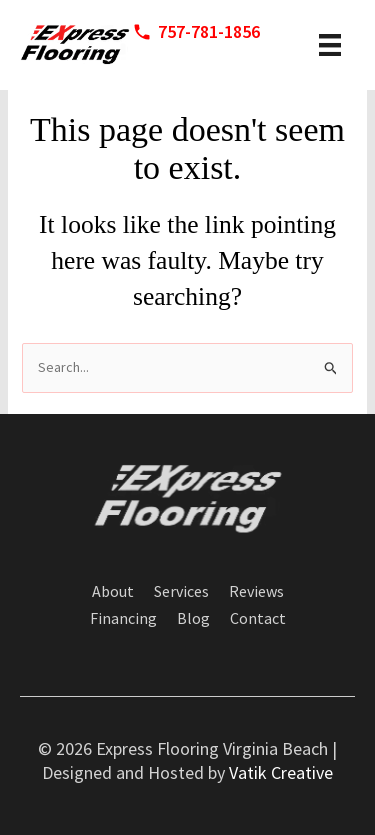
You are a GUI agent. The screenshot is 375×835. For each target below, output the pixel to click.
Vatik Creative (281, 772)
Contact (258, 619)
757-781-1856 (209, 31)
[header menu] (330, 45)
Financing (123, 619)
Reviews (256, 592)
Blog (193, 619)
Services (181, 592)
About (113, 592)
